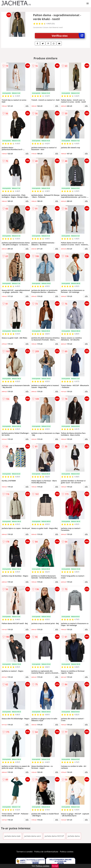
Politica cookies (67, 852)
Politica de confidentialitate (46, 852)
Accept (55, 866)
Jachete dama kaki (13, 836)
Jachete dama (74, 836)
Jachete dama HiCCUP (54, 836)
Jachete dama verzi (33, 836)
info (27, 106)
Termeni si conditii (25, 852)
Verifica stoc (68, 36)
